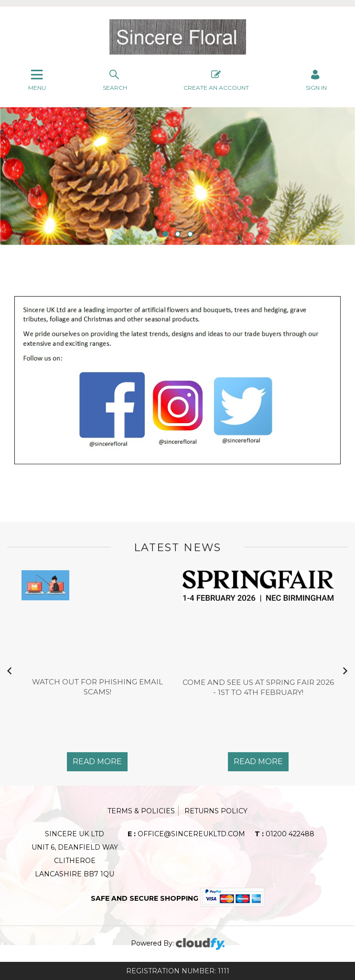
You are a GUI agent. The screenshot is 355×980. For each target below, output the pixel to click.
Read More (97, 762)
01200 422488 (285, 834)
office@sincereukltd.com (186, 834)
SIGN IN (316, 79)
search (115, 79)
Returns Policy (216, 811)
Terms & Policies (141, 811)
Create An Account (216, 79)
